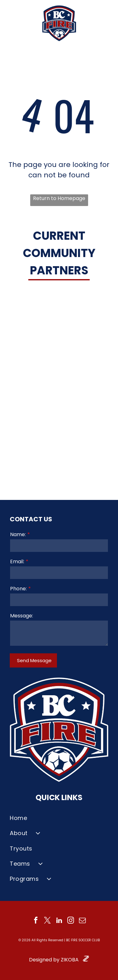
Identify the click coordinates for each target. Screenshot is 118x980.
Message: (22, 616)
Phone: (18, 589)
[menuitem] (59, 818)
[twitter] (48, 921)
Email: (17, 562)
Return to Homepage (59, 198)
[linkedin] (59, 921)
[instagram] (71, 921)
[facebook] (36, 921)
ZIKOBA (70, 960)
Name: (18, 534)
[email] (82, 921)
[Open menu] (106, 23)
